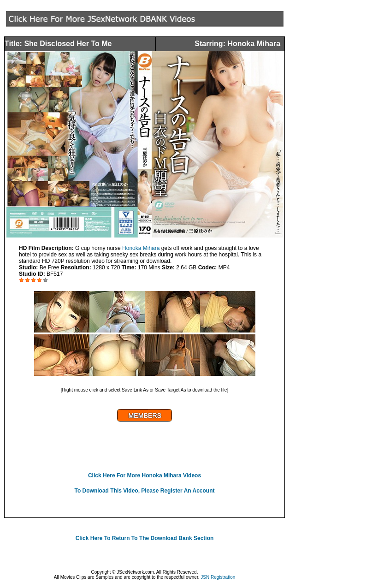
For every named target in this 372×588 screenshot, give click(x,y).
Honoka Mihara (141, 248)
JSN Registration (218, 577)
